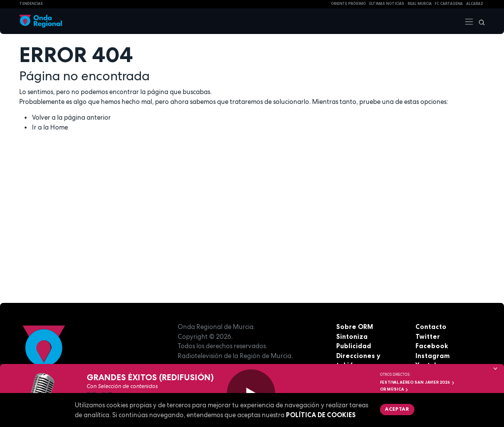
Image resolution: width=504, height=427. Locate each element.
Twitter (428, 336)
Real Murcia (420, 4)
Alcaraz (475, 4)
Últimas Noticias (386, 4)
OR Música (394, 389)
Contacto (431, 327)
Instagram (433, 356)
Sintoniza (352, 336)
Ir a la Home (50, 127)
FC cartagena (449, 4)
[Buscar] (479, 21)
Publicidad (354, 346)
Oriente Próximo (348, 4)
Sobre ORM (355, 327)
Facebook (432, 346)
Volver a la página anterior (71, 117)
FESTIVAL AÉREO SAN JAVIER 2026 (417, 382)
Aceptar (397, 409)
